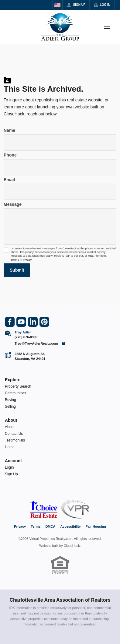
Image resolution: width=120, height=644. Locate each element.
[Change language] (57, 5)
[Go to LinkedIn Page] (33, 322)
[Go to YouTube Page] (21, 322)
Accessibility (70, 526)
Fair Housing (96, 526)
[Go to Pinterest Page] (44, 322)
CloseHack (72, 546)
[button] (17, 270)
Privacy (27, 260)
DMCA (50, 526)
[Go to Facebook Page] (10, 322)
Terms (15, 260)
